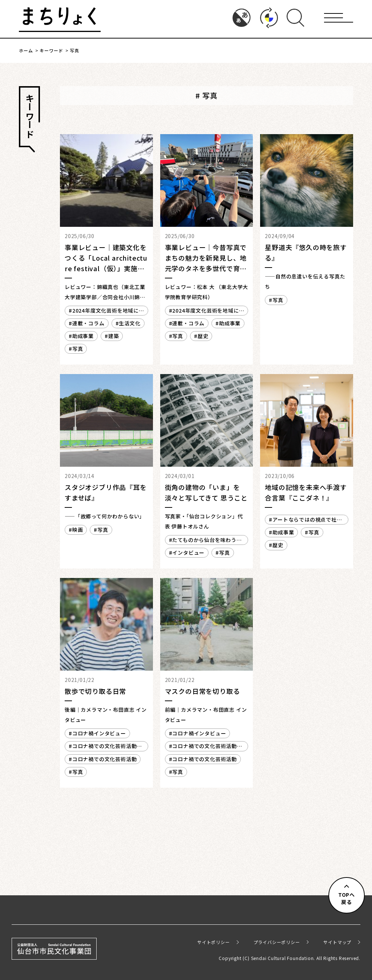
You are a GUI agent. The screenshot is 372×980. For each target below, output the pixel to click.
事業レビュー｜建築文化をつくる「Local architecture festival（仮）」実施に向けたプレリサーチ (106, 263)
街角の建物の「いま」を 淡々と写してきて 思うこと (206, 492)
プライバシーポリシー (277, 942)
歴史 (203, 336)
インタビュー (188, 553)
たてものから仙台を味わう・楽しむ (205, 541)
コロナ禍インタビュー (99, 733)
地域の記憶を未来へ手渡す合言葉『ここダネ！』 (306, 492)
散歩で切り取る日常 (95, 691)
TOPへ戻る (347, 898)
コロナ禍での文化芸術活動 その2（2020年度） (105, 747)
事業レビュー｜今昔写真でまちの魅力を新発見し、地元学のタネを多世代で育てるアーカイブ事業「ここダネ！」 (206, 268)
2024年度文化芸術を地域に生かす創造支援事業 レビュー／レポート (104, 311)
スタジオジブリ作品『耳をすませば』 (106, 492)
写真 (78, 349)
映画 (78, 530)
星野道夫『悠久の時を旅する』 (306, 252)
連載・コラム (88, 323)
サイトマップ (337, 942)
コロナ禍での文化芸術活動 (105, 759)
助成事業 (83, 336)
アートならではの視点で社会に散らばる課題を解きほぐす (305, 520)
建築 (114, 336)
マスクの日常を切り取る (203, 691)
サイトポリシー (214, 942)
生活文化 (130, 323)
